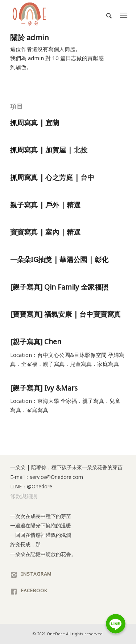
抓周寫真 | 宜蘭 (35, 123)
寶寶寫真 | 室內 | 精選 (45, 232)
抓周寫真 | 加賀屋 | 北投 (49, 150)
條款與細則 (24, 496)
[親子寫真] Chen (36, 342)
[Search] (106, 15)
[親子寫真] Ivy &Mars (44, 388)
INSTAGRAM (36, 574)
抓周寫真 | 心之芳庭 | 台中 (52, 177)
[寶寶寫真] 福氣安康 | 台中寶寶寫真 (65, 314)
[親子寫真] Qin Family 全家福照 (59, 287)
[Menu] (123, 15)
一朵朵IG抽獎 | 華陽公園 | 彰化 (59, 260)
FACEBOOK (34, 590)
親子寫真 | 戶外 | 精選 (45, 205)
